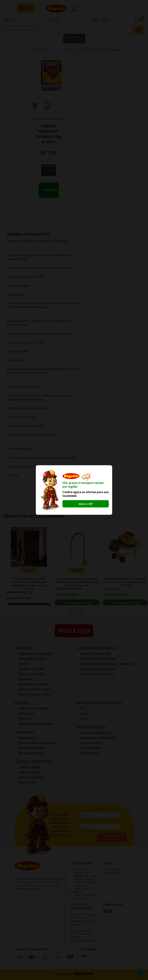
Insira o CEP (86, 504)
